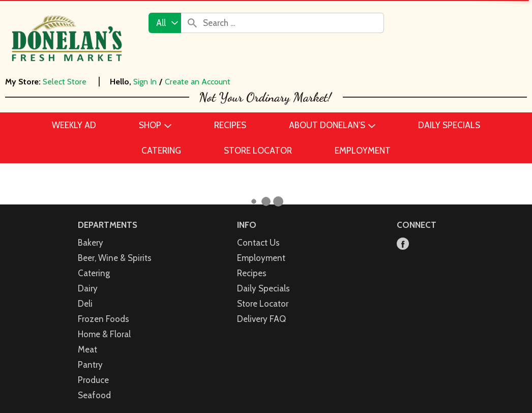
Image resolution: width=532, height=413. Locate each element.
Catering (94, 273)
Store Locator (263, 304)
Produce (93, 380)
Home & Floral (104, 334)
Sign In (145, 82)
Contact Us (258, 243)
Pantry (90, 365)
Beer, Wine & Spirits (115, 258)
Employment (261, 258)
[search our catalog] (192, 23)
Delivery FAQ (261, 319)
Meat (87, 349)
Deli (85, 304)
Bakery (91, 243)
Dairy (88, 288)
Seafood (94, 395)
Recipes (252, 273)
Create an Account (198, 82)
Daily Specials (263, 288)
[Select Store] (66, 82)
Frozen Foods (104, 319)
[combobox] (165, 23)
